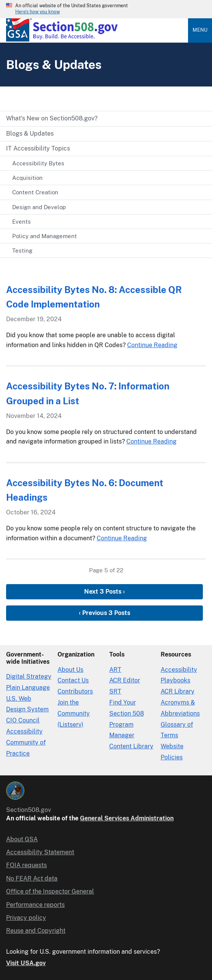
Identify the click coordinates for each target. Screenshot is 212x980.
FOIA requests (26, 865)
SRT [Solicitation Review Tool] (115, 691)
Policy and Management (45, 236)
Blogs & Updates (30, 134)
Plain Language (28, 688)
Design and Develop (39, 207)
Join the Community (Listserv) (74, 713)
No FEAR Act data (32, 878)
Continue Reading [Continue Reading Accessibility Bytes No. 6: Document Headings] (122, 538)
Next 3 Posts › (104, 592)
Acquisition (27, 178)
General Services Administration (127, 818)
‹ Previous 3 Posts (104, 613)
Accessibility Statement (40, 852)
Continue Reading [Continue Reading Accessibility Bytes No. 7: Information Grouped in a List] (151, 441)
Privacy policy (26, 918)
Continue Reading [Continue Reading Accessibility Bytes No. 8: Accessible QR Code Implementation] (152, 345)
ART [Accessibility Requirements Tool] (115, 670)
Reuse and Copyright (36, 931)
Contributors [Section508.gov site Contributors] (75, 691)
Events (22, 222)
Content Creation (35, 192)
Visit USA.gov (26, 963)
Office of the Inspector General (50, 891)
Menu (200, 30)
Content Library (131, 746)
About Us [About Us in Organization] (70, 670)
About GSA (22, 839)
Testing (22, 251)
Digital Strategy (29, 677)
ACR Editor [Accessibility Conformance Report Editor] (125, 680)
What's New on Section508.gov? (52, 118)
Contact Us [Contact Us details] (73, 680)
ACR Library (178, 691)
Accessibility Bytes (38, 163)
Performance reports (35, 905)
